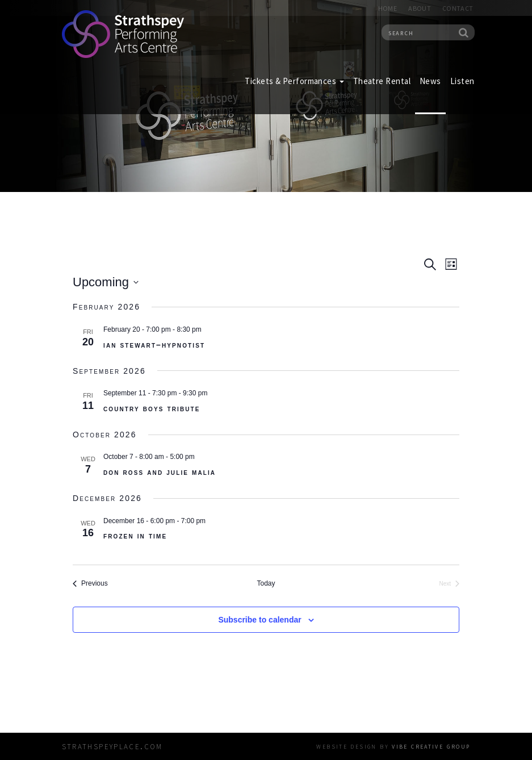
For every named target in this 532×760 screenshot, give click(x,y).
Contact (458, 8)
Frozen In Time (135, 536)
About (420, 8)
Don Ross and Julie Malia (160, 472)
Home (388, 8)
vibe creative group (431, 746)
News (430, 81)
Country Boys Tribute (152, 408)
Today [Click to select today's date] (266, 583)
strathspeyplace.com (112, 746)
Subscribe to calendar (259, 620)
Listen (462, 81)
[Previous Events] (90, 584)
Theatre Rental (382, 81)
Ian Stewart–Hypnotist (154, 345)
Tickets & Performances (294, 81)
